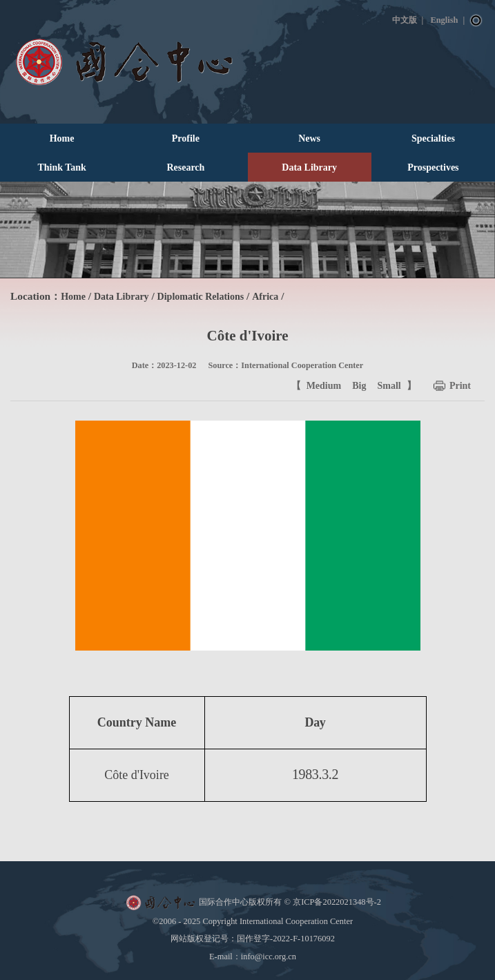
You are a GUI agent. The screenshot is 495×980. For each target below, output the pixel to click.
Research (185, 167)
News (309, 138)
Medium (324, 386)
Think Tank (61, 167)
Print (460, 386)
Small (389, 386)
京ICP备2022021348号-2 (337, 902)
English (444, 20)
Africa (265, 297)
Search (476, 21)
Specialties (433, 138)
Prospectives (433, 167)
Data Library (309, 167)
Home (62, 138)
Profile (186, 138)
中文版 (405, 20)
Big (359, 386)
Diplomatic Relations (201, 297)
